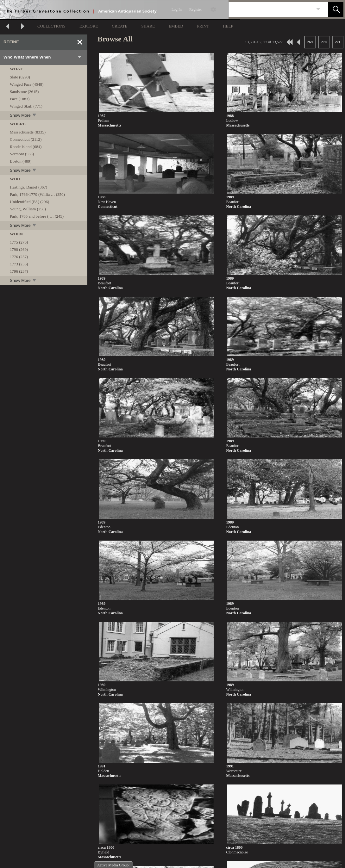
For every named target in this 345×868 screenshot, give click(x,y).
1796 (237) (19, 271)
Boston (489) (21, 161)
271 (338, 42)
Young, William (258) (28, 209)
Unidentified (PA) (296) (29, 202)
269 (310, 42)
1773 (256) (19, 264)
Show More (23, 115)
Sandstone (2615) (24, 92)
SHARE (148, 26)
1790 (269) (19, 249)
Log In (177, 9)
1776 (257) (19, 257)
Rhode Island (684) (26, 147)
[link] (318, 9)
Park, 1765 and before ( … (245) (37, 216)
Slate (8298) (20, 77)
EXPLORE (89, 26)
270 (324, 42)
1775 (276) (19, 242)
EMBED (176, 26)
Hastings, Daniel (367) (28, 187)
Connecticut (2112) (26, 139)
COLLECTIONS (51, 26)
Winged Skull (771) (26, 106)
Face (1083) (20, 99)
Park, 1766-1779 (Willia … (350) (37, 194)
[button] (336, 9)
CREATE (119, 26)
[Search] (271, 9)
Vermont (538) (22, 154)
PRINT (203, 26)
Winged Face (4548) (27, 84)
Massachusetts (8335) (28, 132)
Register (196, 9)
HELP (228, 26)
